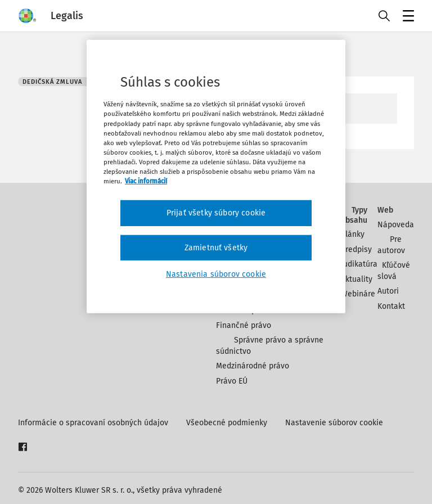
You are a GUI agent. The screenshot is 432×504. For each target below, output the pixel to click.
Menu (406, 17)
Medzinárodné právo (253, 366)
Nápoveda (396, 225)
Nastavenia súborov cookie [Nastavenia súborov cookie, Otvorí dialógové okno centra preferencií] (216, 274)
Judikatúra (359, 264)
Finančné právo (244, 325)
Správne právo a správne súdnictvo (270, 346)
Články (353, 234)
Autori (388, 291)
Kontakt (391, 306)
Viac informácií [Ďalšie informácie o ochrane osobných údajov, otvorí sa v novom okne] (146, 181)
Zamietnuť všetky (216, 247)
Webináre (358, 294)
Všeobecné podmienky (227, 423)
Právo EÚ (232, 381)
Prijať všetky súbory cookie (216, 213)
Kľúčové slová (394, 271)
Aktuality (357, 279)
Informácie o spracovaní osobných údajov (93, 423)
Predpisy (356, 249)
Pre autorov (391, 245)
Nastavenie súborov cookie (334, 423)
